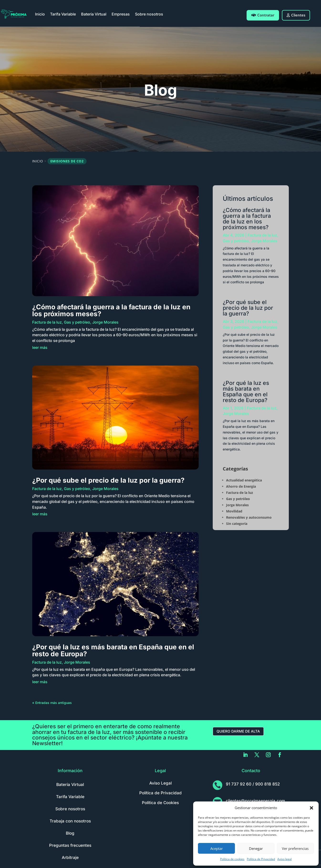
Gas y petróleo (77, 322)
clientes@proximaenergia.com (255, 801)
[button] (311, 808)
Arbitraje (70, 858)
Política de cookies (232, 859)
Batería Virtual (94, 14)
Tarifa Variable (63, 14)
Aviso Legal (160, 783)
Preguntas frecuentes (70, 845)
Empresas (121, 14)
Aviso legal (285, 859)
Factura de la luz (47, 322)
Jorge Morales (105, 322)
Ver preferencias (295, 848)
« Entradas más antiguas (52, 703)
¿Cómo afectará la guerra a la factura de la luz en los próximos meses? (111, 310)
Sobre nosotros (149, 14)
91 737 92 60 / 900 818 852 (253, 784)
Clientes (296, 15)
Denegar (256, 848)
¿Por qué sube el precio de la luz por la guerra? (108, 480)
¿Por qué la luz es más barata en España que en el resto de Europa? (113, 650)
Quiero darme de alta (238, 731)
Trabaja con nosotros (70, 821)
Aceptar (217, 848)
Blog (70, 833)
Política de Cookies (160, 803)
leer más (40, 347)
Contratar (263, 15)
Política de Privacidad (261, 859)
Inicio (40, 14)
